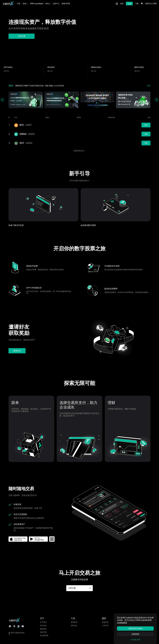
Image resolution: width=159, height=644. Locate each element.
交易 (146, 125)
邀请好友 (17, 351)
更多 (149, 86)
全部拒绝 (135, 634)
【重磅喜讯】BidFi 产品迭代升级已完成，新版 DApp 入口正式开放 (39, 86)
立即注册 (22, 36)
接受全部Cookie (135, 628)
